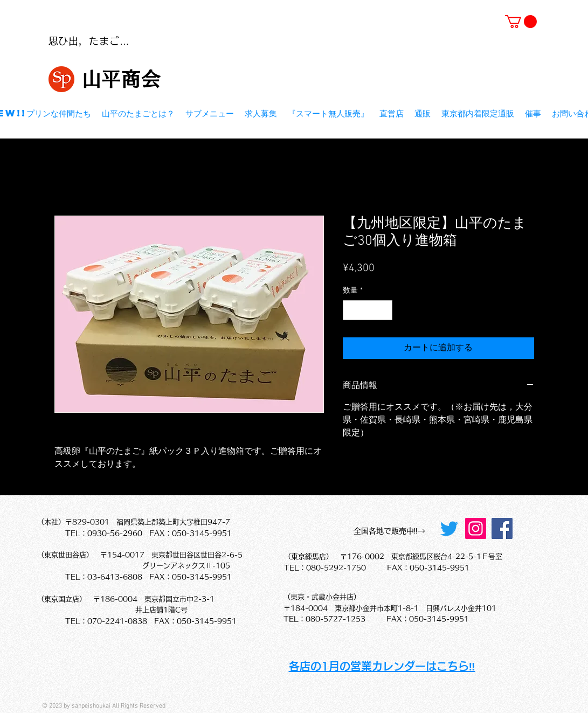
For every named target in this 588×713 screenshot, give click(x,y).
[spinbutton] (368, 310)
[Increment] (384, 310)
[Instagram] (476, 528)
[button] (521, 22)
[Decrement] (351, 310)
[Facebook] (502, 528)
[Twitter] (449, 528)
